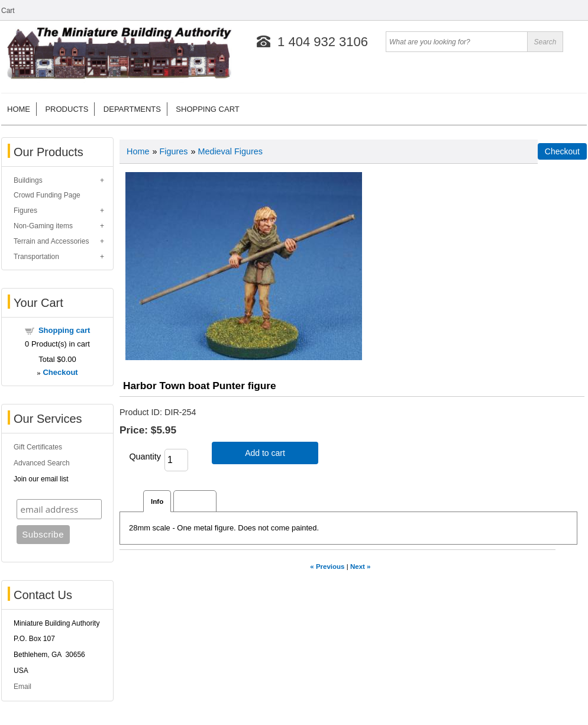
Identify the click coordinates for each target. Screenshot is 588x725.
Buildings (28, 180)
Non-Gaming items (43, 226)
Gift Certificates (38, 447)
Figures (25, 211)
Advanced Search (42, 463)
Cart (8, 11)
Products (67, 109)
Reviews (195, 501)
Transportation (36, 257)
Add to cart (265, 453)
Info (157, 501)
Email (22, 687)
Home (19, 109)
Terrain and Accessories (51, 241)
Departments (132, 109)
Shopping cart (207, 109)
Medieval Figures (230, 151)
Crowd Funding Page (47, 195)
